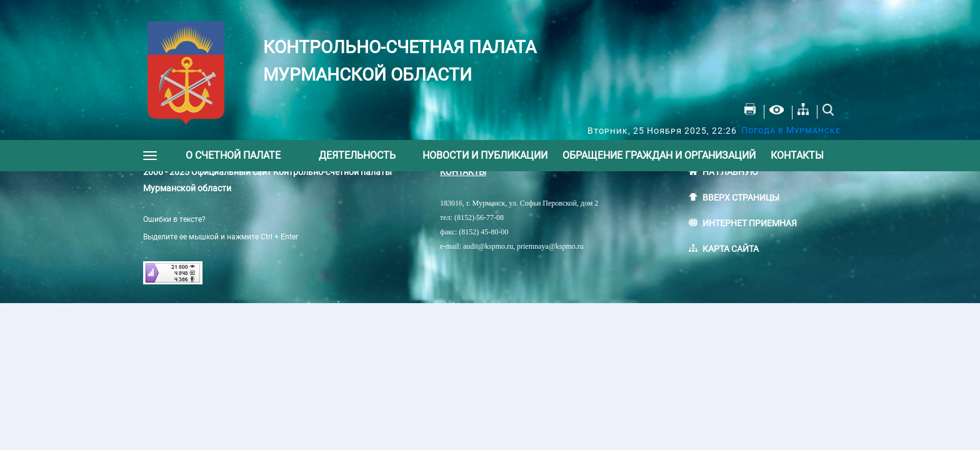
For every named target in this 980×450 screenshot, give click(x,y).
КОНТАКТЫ (463, 172)
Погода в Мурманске (791, 130)
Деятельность (357, 155)
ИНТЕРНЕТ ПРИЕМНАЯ (750, 223)
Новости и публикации (485, 155)
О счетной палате (233, 155)
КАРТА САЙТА (731, 249)
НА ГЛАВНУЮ (730, 172)
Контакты (797, 155)
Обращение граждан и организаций (659, 155)
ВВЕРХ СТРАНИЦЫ (741, 197)
